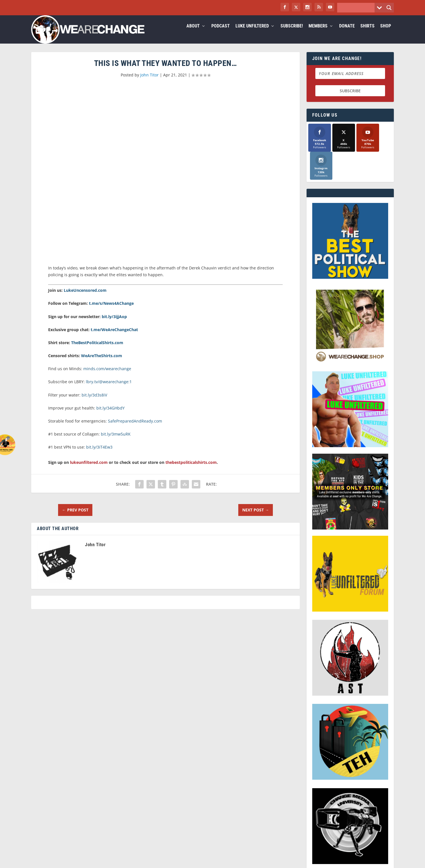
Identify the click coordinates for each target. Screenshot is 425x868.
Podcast (221, 33)
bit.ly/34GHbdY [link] (110, 415)
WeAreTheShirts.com (102, 362)
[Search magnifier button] (389, 8)
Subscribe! (292, 33)
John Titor (149, 82)
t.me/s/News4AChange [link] (111, 310)
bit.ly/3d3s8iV (94, 402)
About (193, 33)
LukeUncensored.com (85, 297)
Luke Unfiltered (252, 33)
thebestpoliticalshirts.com (191, 469)
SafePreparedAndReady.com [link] (135, 428)
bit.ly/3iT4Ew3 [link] (99, 454)
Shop (386, 33)
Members (318, 33)
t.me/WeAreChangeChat (114, 336)
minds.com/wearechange (107, 375)
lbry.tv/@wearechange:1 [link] (109, 388)
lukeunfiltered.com (89, 469)
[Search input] (357, 8)
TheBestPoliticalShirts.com (97, 349)
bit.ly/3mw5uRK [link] (116, 441)
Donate (347, 33)
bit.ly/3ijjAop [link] (114, 323)
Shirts (367, 33)
